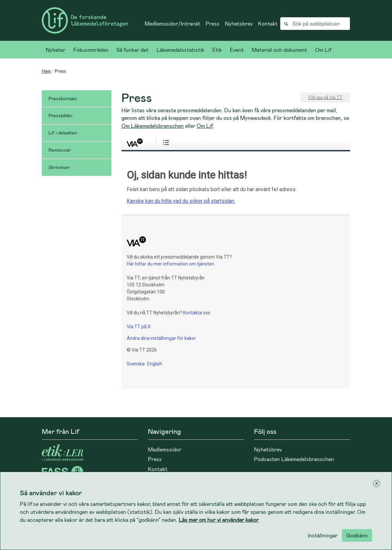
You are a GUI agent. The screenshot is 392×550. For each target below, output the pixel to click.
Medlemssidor (165, 449)
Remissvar (60, 150)
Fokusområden (91, 50)
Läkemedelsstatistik (180, 50)
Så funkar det (132, 50)
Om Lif (323, 50)
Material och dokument (279, 50)
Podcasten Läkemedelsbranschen (294, 459)
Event (237, 50)
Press (213, 23)
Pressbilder (61, 115)
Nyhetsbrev (239, 23)
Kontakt (268, 23)
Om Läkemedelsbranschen (153, 126)
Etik (217, 50)
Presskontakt (63, 98)
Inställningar (323, 535)
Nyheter (56, 50)
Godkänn (357, 535)
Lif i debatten (63, 133)
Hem (46, 71)
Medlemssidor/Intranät (172, 23)
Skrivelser (59, 167)
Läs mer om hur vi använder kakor (219, 520)
